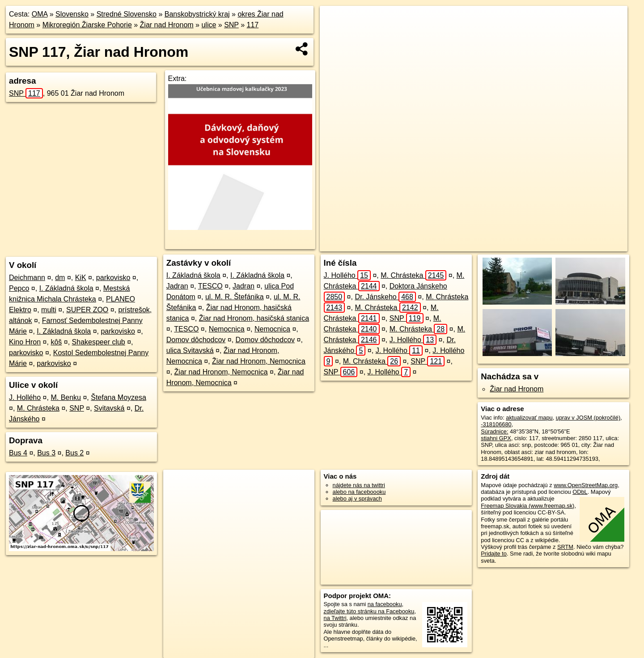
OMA (40, 14)
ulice (209, 25)
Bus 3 (46, 453)
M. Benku (66, 397)
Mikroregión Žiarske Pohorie (87, 25)
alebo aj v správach (357, 499)
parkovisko (113, 278)
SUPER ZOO (87, 310)
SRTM (565, 547)
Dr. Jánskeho (385, 297)
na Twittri (335, 618)
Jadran (177, 286)
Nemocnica (227, 329)
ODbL (580, 492)
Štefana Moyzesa (119, 397)
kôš (56, 342)
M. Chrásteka (38, 408)
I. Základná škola (66, 288)
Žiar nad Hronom (167, 25)
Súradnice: (494, 431)
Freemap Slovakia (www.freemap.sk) (527, 506)
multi (49, 310)
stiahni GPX (496, 438)
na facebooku (385, 604)
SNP (231, 25)
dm (60, 278)
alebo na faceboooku (359, 492)
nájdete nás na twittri (359, 485)
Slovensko (72, 14)
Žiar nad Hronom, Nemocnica (259, 361)
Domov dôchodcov (196, 340)
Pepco (19, 288)
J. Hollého (25, 397)
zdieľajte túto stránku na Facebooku (369, 611)
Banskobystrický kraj (197, 14)
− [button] (335, 35)
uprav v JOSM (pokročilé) (588, 418)
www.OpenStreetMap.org (586, 485)
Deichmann (27, 278)
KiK (81, 278)
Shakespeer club (99, 342)
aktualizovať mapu (529, 418)
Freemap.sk (498, 245)
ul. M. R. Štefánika (235, 297)
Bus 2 (74, 453)
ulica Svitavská (190, 350)
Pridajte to (494, 554)
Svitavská (109, 408)
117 (253, 25)
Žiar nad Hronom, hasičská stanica (254, 318)
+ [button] (335, 21)
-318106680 (496, 424)
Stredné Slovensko (127, 14)
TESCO (210, 286)
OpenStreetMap (452, 245)
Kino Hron (25, 342)
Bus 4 (18, 453)
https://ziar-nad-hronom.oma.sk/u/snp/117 (577, 245)
